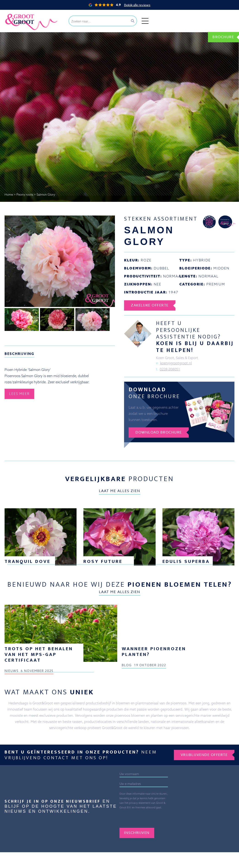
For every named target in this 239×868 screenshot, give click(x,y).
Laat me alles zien (120, 491)
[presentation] (154, 819)
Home (9, 194)
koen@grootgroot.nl (176, 363)
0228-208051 (170, 369)
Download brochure (159, 432)
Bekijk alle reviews (137, 5)
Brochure (223, 37)
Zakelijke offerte (150, 305)
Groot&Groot (15, 15)
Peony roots (25, 194)
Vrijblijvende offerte (204, 755)
